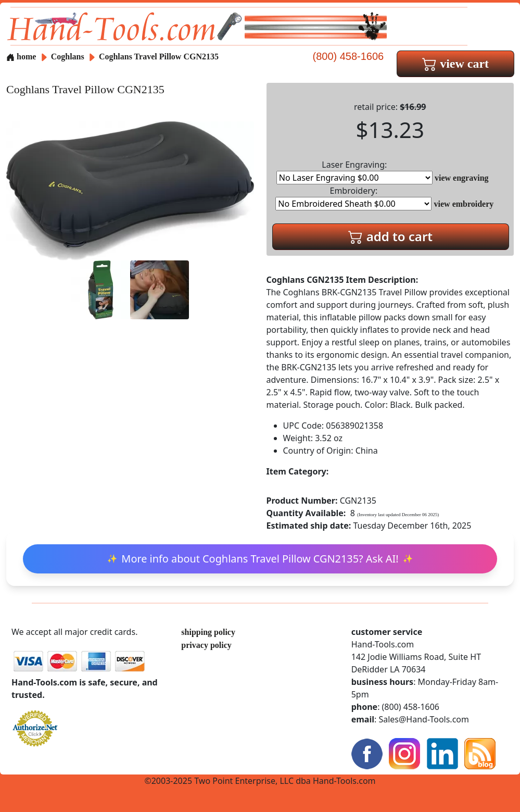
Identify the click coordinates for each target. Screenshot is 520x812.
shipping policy (208, 632)
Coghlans (69, 57)
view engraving (462, 178)
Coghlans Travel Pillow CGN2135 (159, 57)
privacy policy (206, 645)
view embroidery (464, 204)
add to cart (390, 236)
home (21, 57)
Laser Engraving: (354, 172)
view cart (455, 64)
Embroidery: (353, 198)
